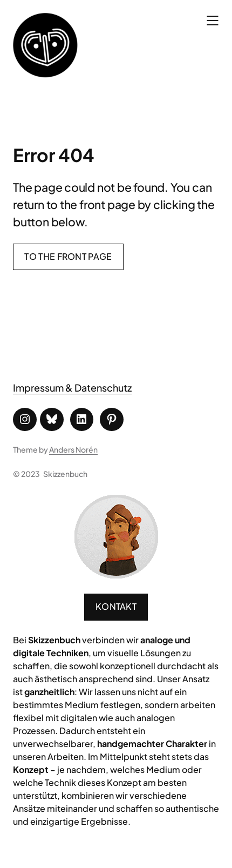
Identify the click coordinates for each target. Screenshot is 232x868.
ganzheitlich (49, 692)
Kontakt (116, 606)
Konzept (31, 769)
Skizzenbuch (65, 474)
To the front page (68, 256)
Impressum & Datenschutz (72, 388)
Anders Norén (73, 449)
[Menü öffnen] (213, 21)
